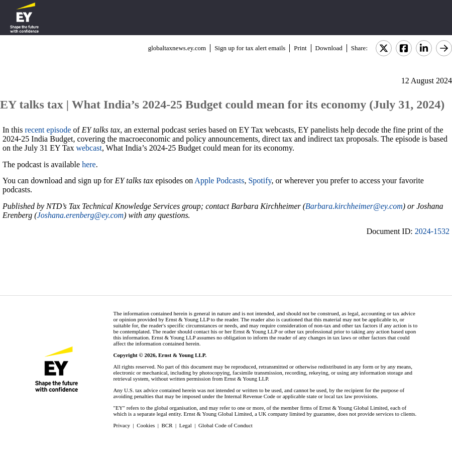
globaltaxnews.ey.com (177, 48)
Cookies (146, 425)
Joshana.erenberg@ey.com (81, 215)
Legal (186, 425)
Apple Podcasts (219, 181)
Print (300, 48)
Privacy (122, 425)
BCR (167, 425)
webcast (89, 148)
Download (329, 48)
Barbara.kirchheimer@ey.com (354, 206)
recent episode (48, 130)
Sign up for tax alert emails (250, 48)
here (89, 164)
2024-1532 (432, 231)
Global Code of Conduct (225, 425)
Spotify (260, 181)
